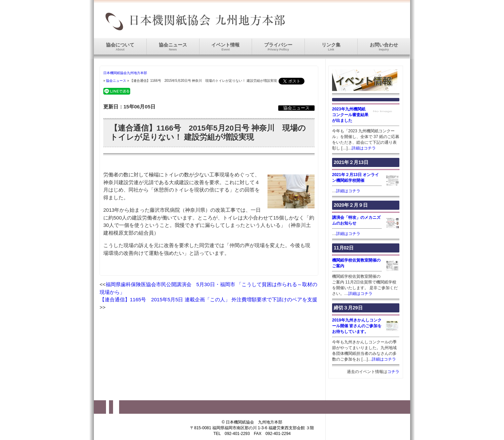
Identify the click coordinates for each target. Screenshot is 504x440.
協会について (120, 47)
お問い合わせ (384, 47)
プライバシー (278, 47)
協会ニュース (173, 47)
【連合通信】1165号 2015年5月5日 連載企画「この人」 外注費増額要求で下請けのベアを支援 (208, 299)
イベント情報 (225, 47)
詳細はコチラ (364, 148)
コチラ (393, 372)
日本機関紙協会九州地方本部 (125, 73)
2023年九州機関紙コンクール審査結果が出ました (350, 115)
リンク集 (331, 47)
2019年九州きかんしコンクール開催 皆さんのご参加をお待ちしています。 (357, 326)
